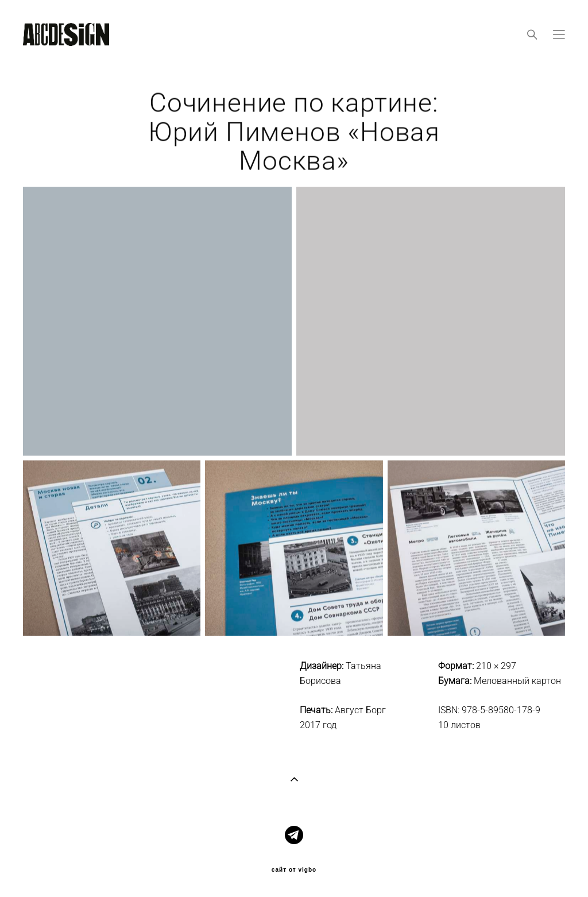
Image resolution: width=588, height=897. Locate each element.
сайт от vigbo (294, 870)
